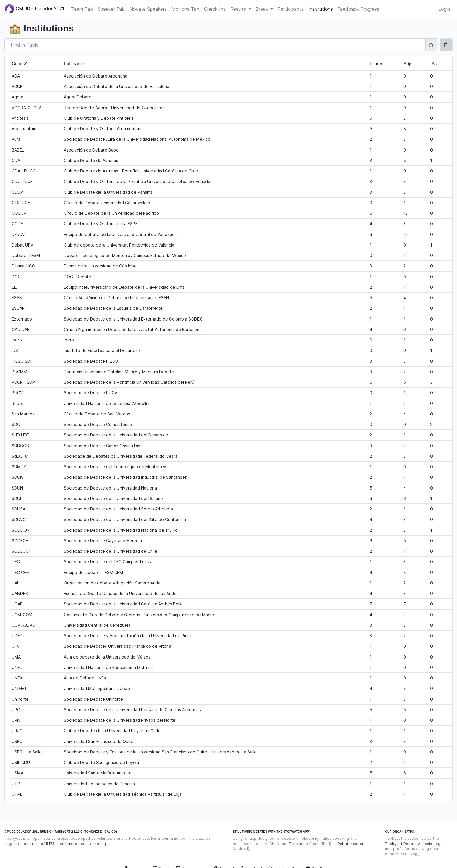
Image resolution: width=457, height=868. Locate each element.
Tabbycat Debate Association (412, 844)
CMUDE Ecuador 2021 (34, 9)
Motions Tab (185, 9)
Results (239, 9)
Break (262, 9)
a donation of (37, 844)
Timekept (297, 844)
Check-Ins (215, 9)
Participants (291, 9)
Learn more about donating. (82, 844)
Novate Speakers (148, 9)
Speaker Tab (111, 9)
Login (444, 9)
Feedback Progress (358, 9)
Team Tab (82, 9)
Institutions (321, 9)
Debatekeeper (350, 844)
